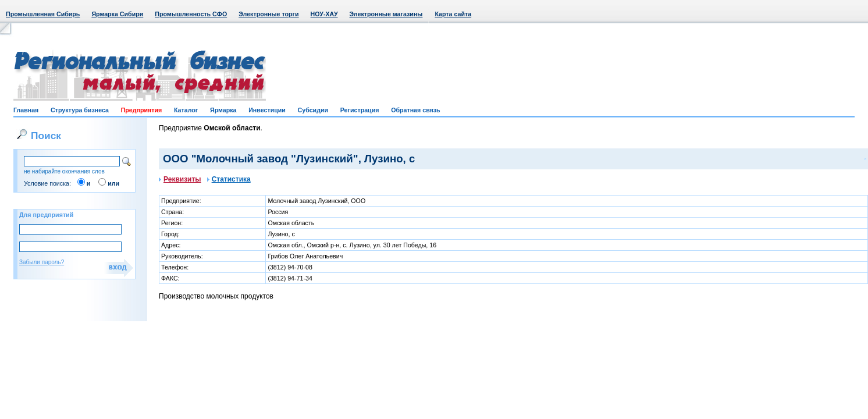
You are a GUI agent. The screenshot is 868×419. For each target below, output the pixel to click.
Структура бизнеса (80, 110)
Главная (26, 110)
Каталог (186, 110)
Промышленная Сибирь (43, 14)
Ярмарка (223, 110)
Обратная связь (415, 110)
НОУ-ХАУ (324, 14)
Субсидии (313, 110)
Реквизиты (180, 179)
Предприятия (142, 110)
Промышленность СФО (191, 14)
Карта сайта (453, 14)
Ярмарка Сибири (117, 14)
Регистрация (360, 110)
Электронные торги (268, 14)
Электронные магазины (386, 14)
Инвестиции (267, 110)
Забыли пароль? (42, 262)
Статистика (229, 179)
